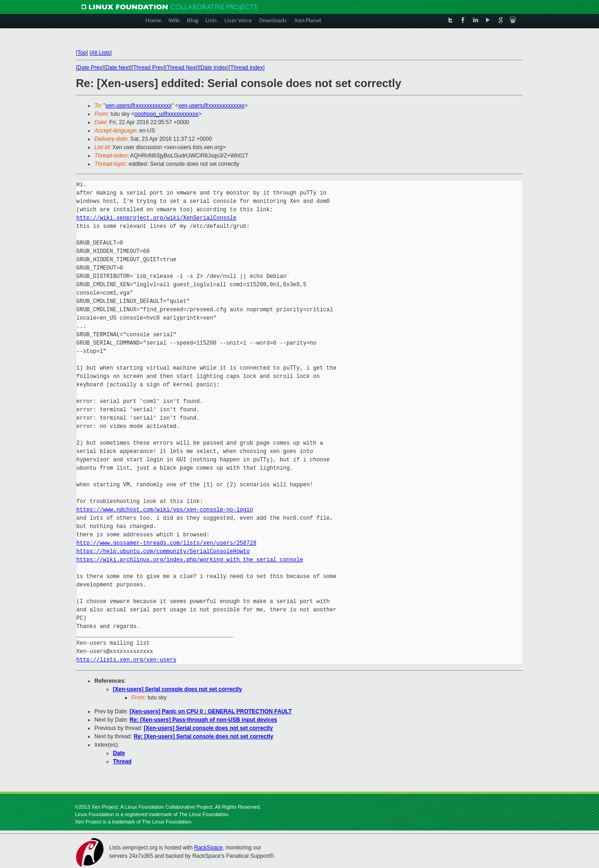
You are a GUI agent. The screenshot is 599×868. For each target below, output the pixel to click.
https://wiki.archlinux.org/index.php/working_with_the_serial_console (190, 560)
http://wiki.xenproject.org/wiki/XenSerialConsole (156, 218)
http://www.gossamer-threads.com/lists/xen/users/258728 (166, 543)
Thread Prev (148, 68)
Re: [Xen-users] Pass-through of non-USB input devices (203, 720)
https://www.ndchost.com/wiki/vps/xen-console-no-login (165, 510)
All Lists (101, 53)
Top (82, 53)
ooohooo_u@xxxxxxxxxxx (166, 114)
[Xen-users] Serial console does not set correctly (178, 689)
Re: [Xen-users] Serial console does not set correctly (203, 736)
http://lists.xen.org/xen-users (126, 660)
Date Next (117, 68)
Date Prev (90, 68)
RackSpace (208, 848)
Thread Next (182, 68)
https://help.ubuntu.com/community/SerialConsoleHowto (163, 551)
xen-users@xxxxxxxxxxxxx (139, 106)
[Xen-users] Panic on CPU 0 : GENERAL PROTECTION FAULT (211, 711)
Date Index (214, 68)
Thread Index (247, 68)
